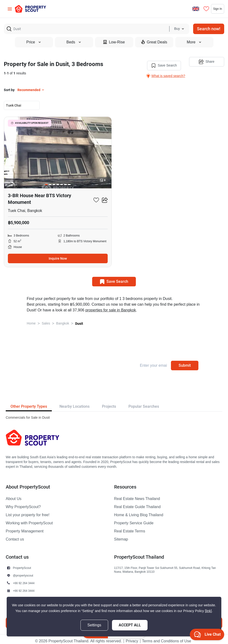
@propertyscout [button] (23, 572)
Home (31, 320)
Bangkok (63, 320)
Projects (109, 403)
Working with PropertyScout (29, 519)
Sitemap (121, 536)
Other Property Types (29, 403)
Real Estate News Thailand (137, 495)
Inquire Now (58, 255)
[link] (208, 611)
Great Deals (154, 42)
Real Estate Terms (130, 527)
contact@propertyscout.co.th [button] (31, 595)
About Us (14, 495)
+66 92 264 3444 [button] (24, 579)
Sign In (212, 9)
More (194, 42)
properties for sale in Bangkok (111, 306)
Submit (185, 362)
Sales (46, 320)
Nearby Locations (74, 403)
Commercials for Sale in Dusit (28, 414)
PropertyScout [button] (22, 564)
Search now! (209, 29)
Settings (94, 625)
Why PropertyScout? (23, 503)
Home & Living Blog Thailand (139, 511)
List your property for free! (28, 511)
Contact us (15, 536)
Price (34, 42)
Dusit (79, 320)
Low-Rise (114, 42)
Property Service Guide (134, 519)
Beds (74, 42)
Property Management (25, 527)
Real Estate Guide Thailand (137, 503)
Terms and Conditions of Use (167, 637)
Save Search (159, 62)
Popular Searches (144, 403)
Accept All (130, 625)
